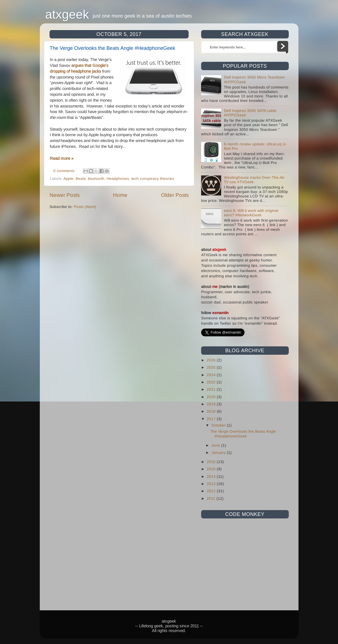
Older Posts (175, 195)
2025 (212, 367)
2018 (212, 411)
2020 (212, 397)
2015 (212, 469)
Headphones (118, 179)
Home (120, 195)
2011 (212, 499)
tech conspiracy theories (153, 179)
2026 (212, 360)
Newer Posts (65, 195)
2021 (212, 389)
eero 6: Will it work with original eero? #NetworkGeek (251, 213)
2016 (212, 462)
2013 (212, 484)
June (216, 445)
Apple (68, 179)
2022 (212, 382)
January (219, 453)
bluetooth (96, 179)
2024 (212, 375)
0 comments (64, 171)
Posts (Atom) (85, 207)
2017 (212, 419)
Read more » (62, 158)
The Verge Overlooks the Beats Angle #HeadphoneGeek (113, 48)
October (219, 425)
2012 (212, 491)
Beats (81, 179)
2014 (212, 477)
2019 (212, 404)
